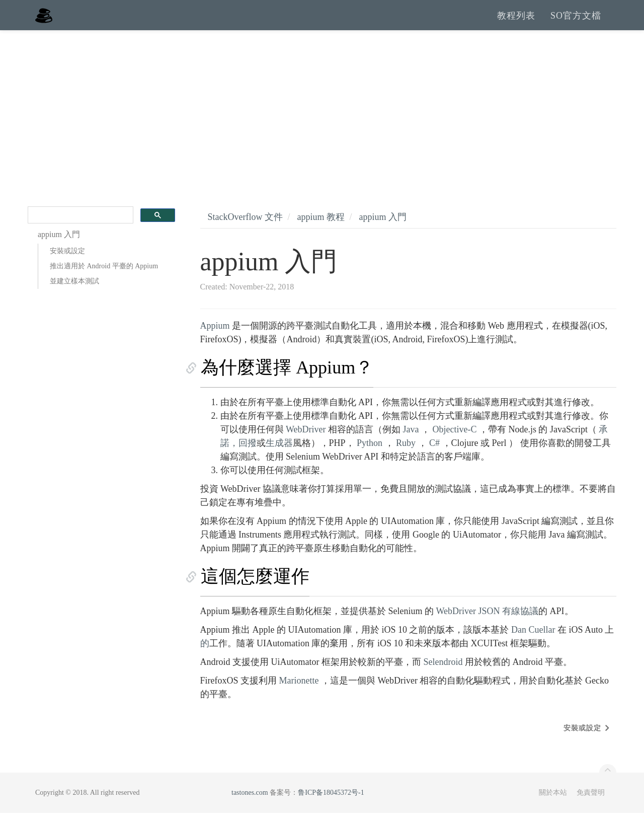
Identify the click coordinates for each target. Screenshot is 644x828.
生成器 (279, 458)
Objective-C (455, 444)
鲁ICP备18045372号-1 (331, 808)
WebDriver (306, 444)
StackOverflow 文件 (245, 232)
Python (370, 458)
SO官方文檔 (576, 23)
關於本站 (553, 808)
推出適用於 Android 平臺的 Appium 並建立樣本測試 (104, 289)
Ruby (406, 458)
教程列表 (516, 23)
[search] (79, 230)
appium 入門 (383, 232)
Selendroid (443, 677)
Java (411, 444)
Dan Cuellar (533, 645)
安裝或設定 (67, 266)
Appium (215, 341)
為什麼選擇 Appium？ (287, 383)
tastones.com (250, 808)
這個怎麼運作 (255, 591)
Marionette (299, 696)
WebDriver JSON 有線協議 (488, 626)
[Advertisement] (322, 121)
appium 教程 (321, 232)
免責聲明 (591, 808)
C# (434, 458)
